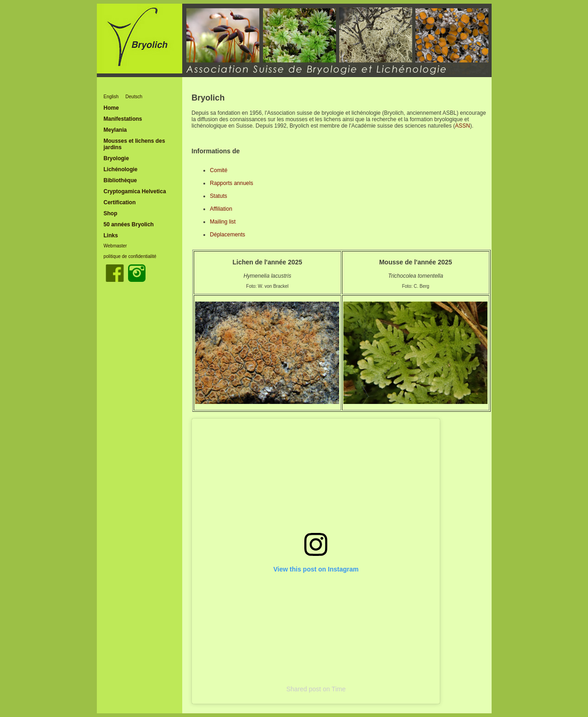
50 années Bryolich (129, 224)
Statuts (218, 196)
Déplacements (227, 235)
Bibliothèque (120, 180)
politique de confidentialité (130, 256)
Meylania (115, 130)
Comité (218, 170)
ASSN (462, 126)
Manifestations (123, 119)
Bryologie (116, 158)
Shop (111, 213)
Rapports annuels (231, 183)
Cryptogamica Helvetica (135, 191)
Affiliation (221, 209)
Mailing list (223, 222)
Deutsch (134, 97)
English (111, 97)
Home (111, 108)
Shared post (304, 689)
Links (111, 235)
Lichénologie (121, 169)
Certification (120, 202)
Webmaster (115, 246)
